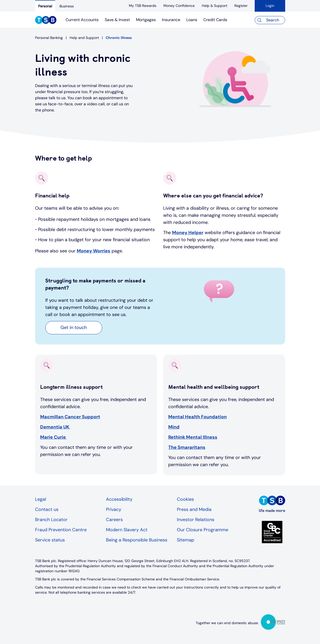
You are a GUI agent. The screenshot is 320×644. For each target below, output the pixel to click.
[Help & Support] (215, 6)
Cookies (185, 499)
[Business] (67, 6)
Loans (192, 20)
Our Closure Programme (203, 530)
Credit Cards (215, 20)
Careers (114, 520)
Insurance (171, 20)
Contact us (47, 509)
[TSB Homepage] (46, 21)
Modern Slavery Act (127, 530)
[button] (74, 328)
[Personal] (45, 6)
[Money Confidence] (179, 6)
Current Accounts (82, 20)
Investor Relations (196, 520)
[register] (241, 6)
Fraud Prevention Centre (61, 530)
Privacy (114, 509)
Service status (50, 540)
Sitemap (186, 540)
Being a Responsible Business (137, 540)
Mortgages (146, 20)
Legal (41, 499)
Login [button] (270, 6)
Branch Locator (51, 520)
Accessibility (119, 499)
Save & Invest (117, 20)
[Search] (270, 20)
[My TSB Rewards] (143, 6)
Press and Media (194, 509)
